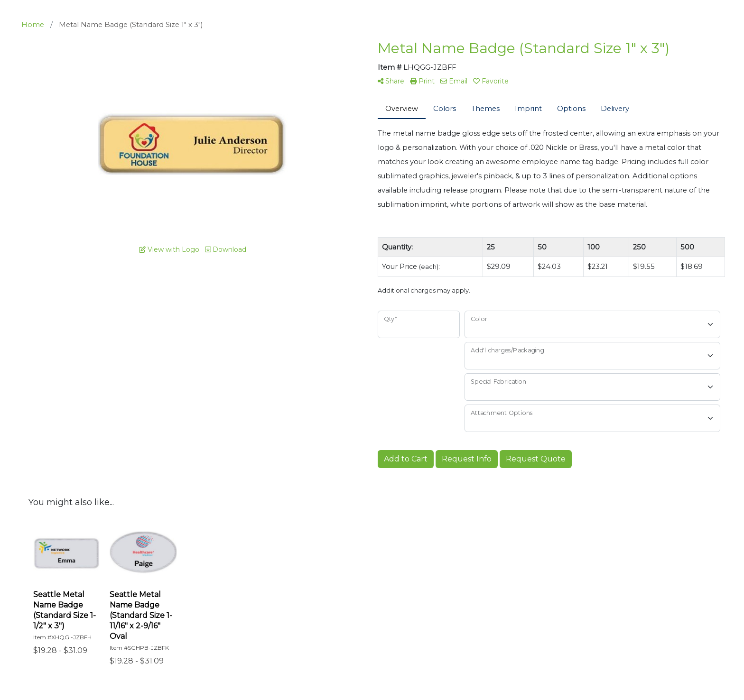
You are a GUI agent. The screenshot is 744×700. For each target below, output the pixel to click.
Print (422, 81)
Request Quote (536, 459)
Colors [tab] (445, 109)
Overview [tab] (402, 109)
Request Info (467, 459)
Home (33, 25)
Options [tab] (571, 109)
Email (454, 81)
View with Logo (169, 249)
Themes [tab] (485, 109)
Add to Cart (406, 459)
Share (391, 81)
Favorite (491, 81)
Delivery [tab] (615, 109)
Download (226, 249)
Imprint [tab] (528, 109)
